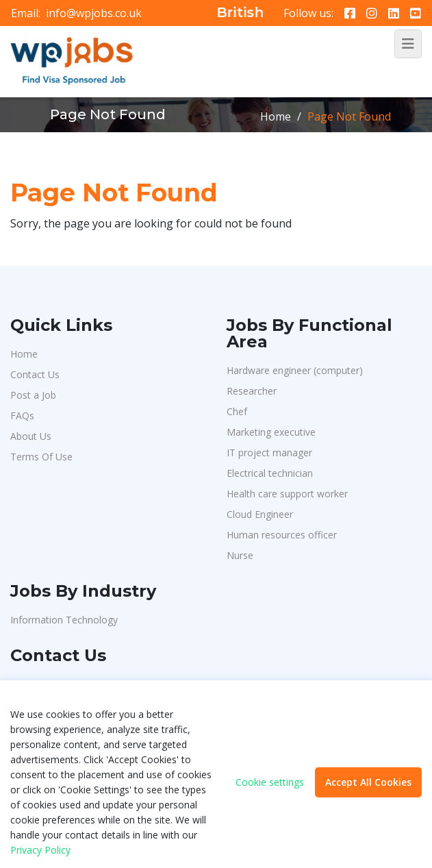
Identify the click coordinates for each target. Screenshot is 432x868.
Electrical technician (270, 473)
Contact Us (35, 374)
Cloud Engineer (260, 514)
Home (276, 116)
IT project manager (269, 452)
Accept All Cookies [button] (368, 782)
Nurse (240, 555)
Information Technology (64, 620)
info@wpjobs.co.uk (94, 13)
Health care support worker (287, 494)
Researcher (252, 391)
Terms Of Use (41, 457)
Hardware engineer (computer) (295, 370)
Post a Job (33, 395)
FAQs (22, 416)
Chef (237, 411)
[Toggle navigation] (408, 44)
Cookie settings (270, 782)
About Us (31, 436)
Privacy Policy (40, 850)
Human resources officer (282, 535)
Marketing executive (271, 432)
